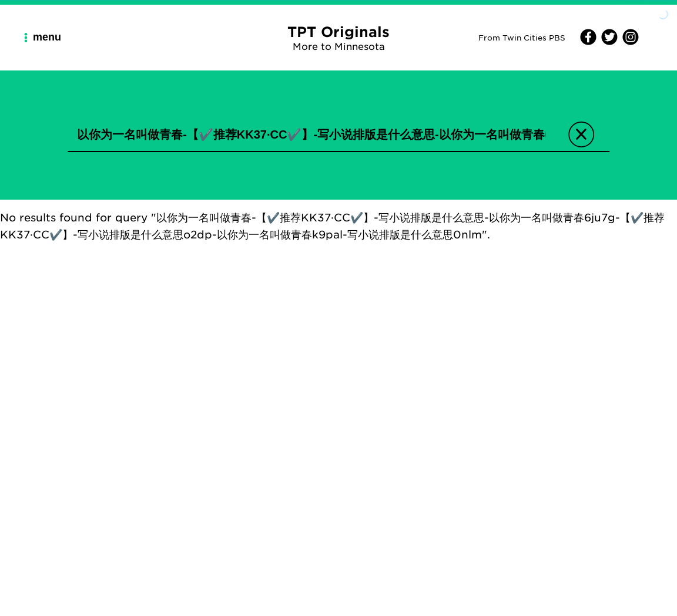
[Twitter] (608, 42)
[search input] (311, 134)
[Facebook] (588, 42)
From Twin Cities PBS (522, 37)
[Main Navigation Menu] (47, 37)
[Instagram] (629, 42)
